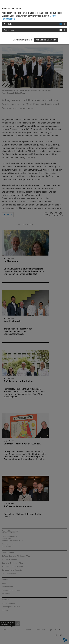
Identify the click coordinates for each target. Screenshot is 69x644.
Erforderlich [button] (8, 24)
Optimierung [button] (9, 30)
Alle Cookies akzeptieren (46, 40)
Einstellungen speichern (23, 40)
